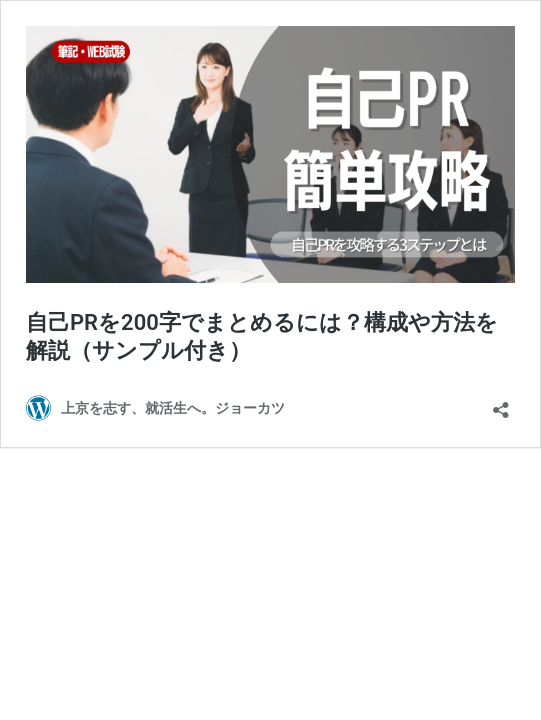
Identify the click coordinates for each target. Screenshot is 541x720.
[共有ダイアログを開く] (501, 403)
